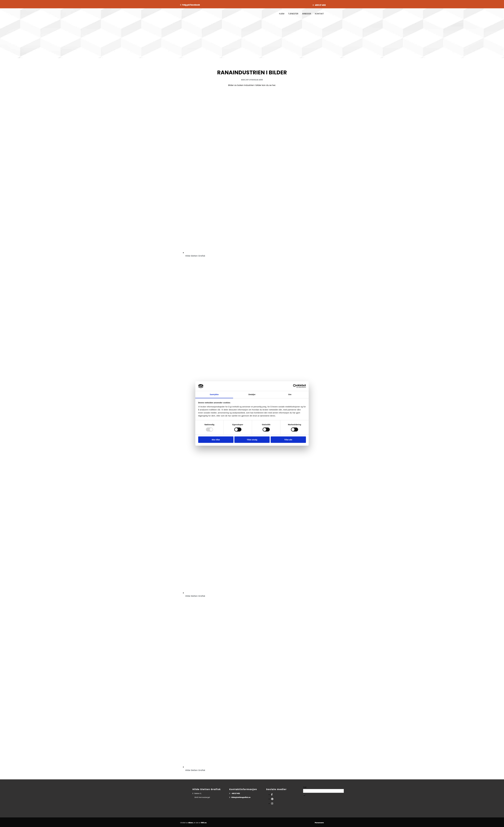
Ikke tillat (216, 440)
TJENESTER (293, 14)
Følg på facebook (191, 5)
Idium (191, 823)
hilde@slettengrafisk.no (241, 797)
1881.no (204, 823)
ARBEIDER (307, 14)
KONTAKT (319, 14)
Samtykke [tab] (214, 394)
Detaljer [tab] (252, 394)
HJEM (282, 14)
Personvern (319, 823)
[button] (304, 795)
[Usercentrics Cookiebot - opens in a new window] (295, 386)
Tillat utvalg (252, 440)
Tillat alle (288, 440)
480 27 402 (320, 5)
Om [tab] (290, 394)
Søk (305, 787)
